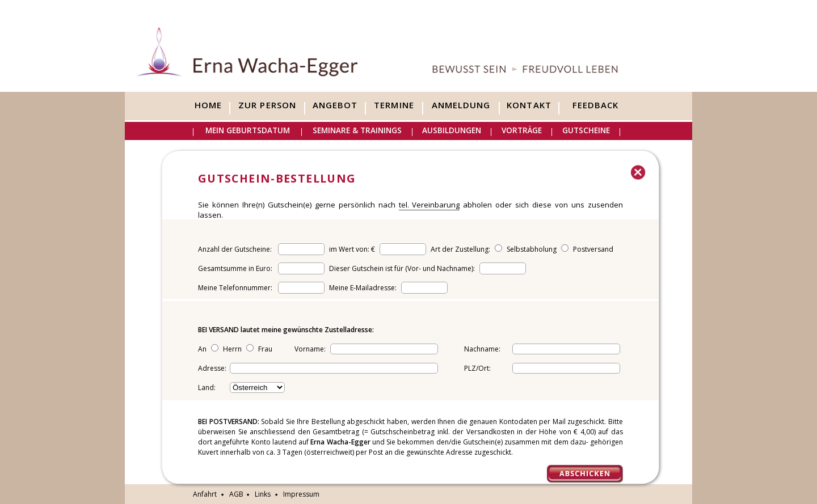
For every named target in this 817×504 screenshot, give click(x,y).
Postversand (593, 249)
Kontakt (529, 105)
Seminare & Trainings (357, 130)
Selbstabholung (532, 249)
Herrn (232, 349)
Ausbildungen (452, 130)
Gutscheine (586, 130)
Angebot (335, 105)
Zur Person (267, 105)
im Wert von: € (353, 249)
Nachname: (482, 349)
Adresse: (212, 368)
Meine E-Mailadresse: (364, 288)
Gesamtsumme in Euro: (235, 268)
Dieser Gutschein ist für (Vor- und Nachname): (403, 268)
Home (208, 105)
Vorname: (311, 349)
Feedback (595, 105)
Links (263, 494)
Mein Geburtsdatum (248, 130)
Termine (394, 105)
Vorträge (522, 130)
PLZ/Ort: (477, 368)
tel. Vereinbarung (429, 205)
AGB (236, 494)
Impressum (301, 494)
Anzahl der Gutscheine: (235, 249)
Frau (265, 349)
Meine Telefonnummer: (235, 288)
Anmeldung (461, 105)
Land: (207, 387)
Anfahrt (205, 494)
